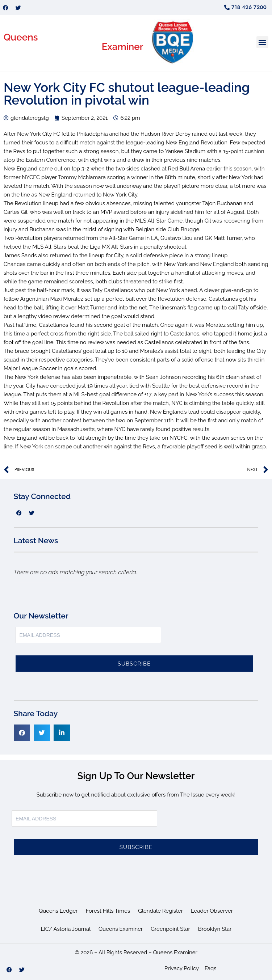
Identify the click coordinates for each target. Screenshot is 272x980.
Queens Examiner (121, 929)
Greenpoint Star (170, 929)
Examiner (123, 47)
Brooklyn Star (215, 929)
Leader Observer (212, 911)
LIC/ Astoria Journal (66, 929)
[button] (262, 42)
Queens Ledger (58, 911)
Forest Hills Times (108, 911)
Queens (21, 37)
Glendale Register (160, 911)
